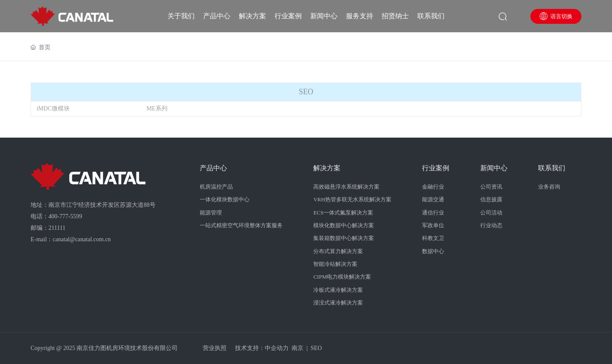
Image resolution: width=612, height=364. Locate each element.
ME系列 (157, 109)
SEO (316, 348)
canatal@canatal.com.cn (82, 239)
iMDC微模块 (53, 109)
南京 (297, 348)
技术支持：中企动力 (262, 348)
